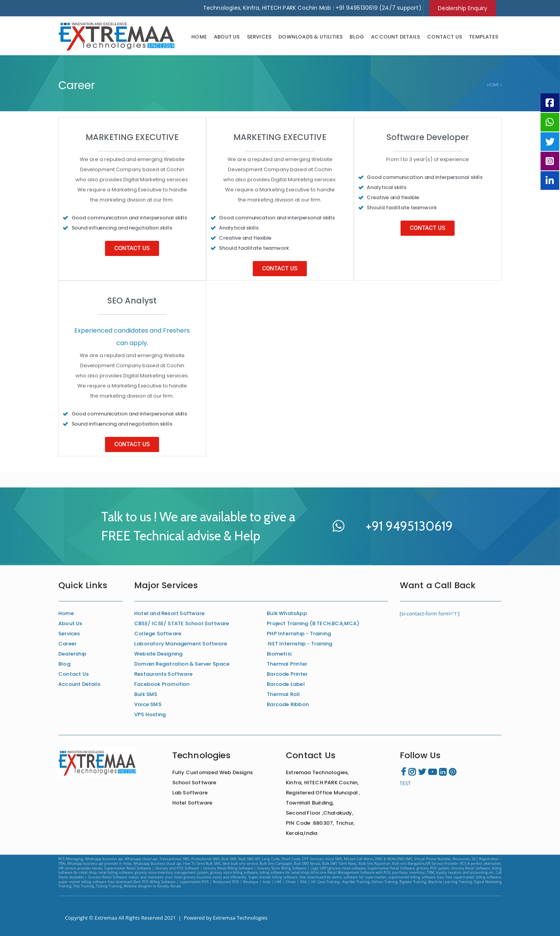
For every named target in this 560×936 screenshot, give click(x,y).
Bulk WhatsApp (287, 613)
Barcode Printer (287, 674)
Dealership (72, 654)
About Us (227, 37)
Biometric (279, 654)
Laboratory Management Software (181, 644)
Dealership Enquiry (463, 8)
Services (259, 37)
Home (199, 37)
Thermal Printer (287, 664)
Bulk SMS (146, 694)
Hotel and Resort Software (169, 613)
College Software (158, 634)
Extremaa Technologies (241, 918)
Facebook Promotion (162, 684)
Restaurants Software (163, 674)
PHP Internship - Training (299, 634)
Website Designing (158, 654)
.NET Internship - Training (299, 644)
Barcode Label (286, 684)
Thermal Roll (283, 694)
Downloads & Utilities (311, 37)
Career (67, 644)
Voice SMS (148, 704)
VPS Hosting (150, 714)
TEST (405, 783)
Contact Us (444, 37)
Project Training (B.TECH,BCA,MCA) (313, 623)
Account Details (395, 37)
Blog (357, 37)
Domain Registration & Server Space (182, 664)
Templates (484, 37)
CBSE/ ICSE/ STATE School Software (182, 623)
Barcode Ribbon (288, 704)
